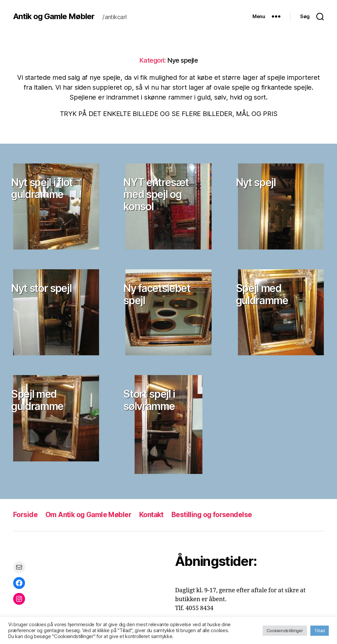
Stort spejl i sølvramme (149, 400)
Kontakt (151, 515)
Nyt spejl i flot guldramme (42, 188)
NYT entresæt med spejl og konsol (156, 194)
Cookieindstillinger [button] (285, 630)
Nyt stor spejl (41, 288)
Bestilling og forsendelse (212, 515)
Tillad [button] (320, 630)
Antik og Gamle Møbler (54, 16)
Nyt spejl (256, 182)
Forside (25, 515)
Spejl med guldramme (262, 294)
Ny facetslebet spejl (157, 294)
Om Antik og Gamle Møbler (88, 515)
